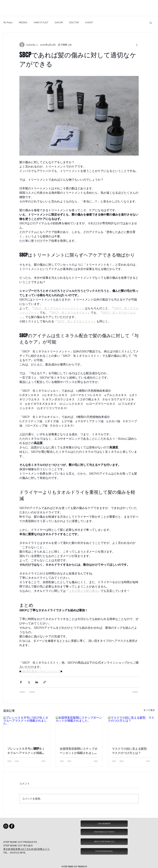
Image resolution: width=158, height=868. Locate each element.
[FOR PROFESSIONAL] (104, 851)
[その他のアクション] (137, 45)
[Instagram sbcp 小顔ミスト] (6, 826)
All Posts (8, 22)
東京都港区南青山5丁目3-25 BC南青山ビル (26, 849)
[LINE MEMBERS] (104, 824)
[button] (151, 23)
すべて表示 (149, 710)
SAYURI (59, 22)
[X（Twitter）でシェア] (29, 682)
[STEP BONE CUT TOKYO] (104, 832)
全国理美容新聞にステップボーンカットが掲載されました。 (79, 751)
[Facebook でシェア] (21, 682)
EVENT (89, 22)
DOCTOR (74, 22)
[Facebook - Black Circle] (12, 826)
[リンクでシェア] (45, 682)
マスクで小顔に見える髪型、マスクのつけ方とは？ (131, 751)
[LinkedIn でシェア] (37, 682)
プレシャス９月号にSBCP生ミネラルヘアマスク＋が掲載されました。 (26, 751)
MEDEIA (23, 22)
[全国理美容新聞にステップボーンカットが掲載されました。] (79, 729)
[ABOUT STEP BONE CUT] (104, 842)
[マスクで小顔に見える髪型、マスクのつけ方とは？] (131, 729)
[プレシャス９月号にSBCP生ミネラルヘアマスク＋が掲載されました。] (27, 729)
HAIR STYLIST (41, 22)
